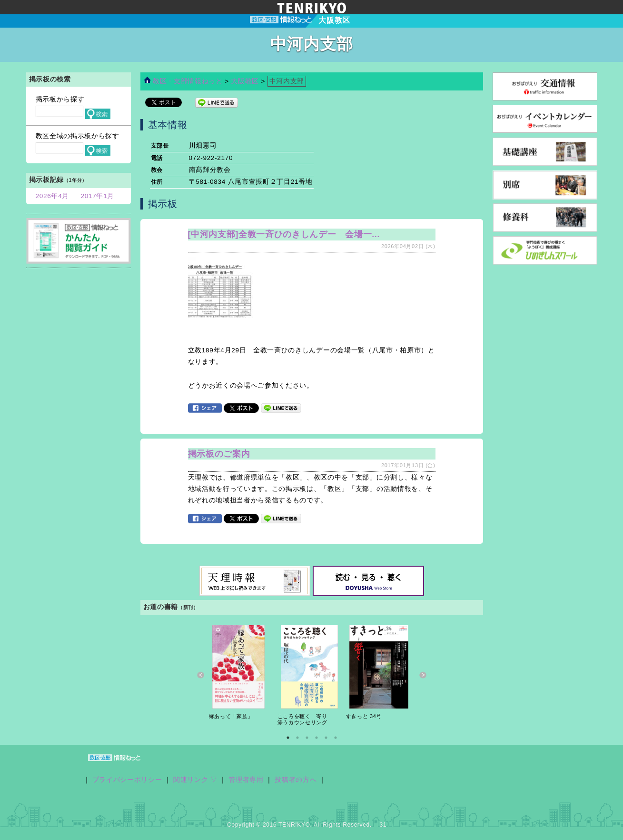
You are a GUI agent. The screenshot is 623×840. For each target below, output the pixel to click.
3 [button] (307, 738)
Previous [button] (201, 675)
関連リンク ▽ (195, 780)
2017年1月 (98, 196)
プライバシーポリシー (127, 780)
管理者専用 (246, 780)
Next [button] (423, 675)
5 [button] (326, 738)
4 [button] (316, 738)
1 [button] (288, 738)
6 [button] (336, 738)
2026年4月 (53, 196)
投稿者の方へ (296, 780)
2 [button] (297, 738)
